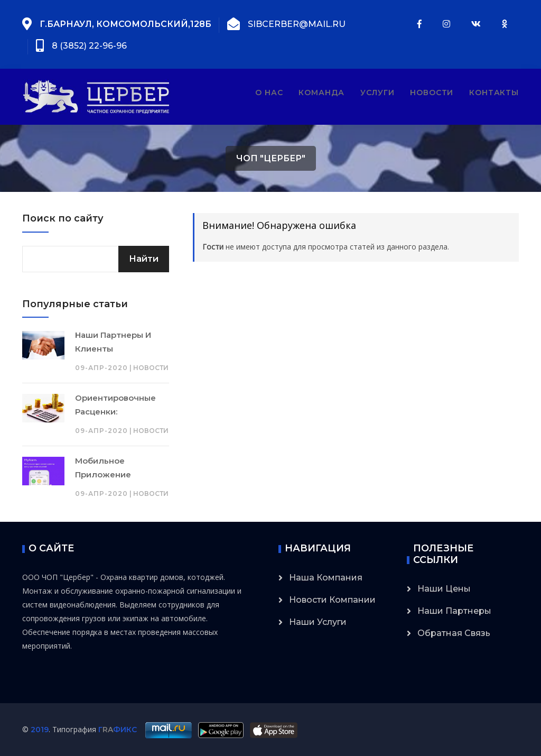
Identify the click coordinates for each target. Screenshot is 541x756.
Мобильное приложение (103, 468)
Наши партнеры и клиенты (113, 342)
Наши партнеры (454, 611)
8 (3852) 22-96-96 (89, 46)
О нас (269, 93)
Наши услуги (318, 622)
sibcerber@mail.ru (297, 24)
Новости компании (332, 600)
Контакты (494, 93)
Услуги (377, 93)
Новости (432, 93)
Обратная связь (454, 633)
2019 (40, 730)
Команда (321, 93)
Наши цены (444, 589)
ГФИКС (118, 730)
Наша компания (326, 578)
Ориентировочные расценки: (115, 405)
